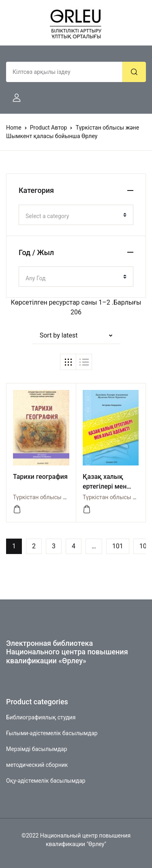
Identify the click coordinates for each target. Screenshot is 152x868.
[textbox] (73, 216)
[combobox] (76, 215)
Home (14, 128)
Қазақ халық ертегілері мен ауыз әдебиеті (105, 486)
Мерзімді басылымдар (37, 749)
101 (118, 546)
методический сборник (37, 765)
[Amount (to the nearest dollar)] (64, 72)
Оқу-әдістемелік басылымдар (46, 781)
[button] (13, 98)
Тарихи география (40, 477)
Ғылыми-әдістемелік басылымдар (52, 733)
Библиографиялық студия (41, 717)
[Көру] (17, 509)
